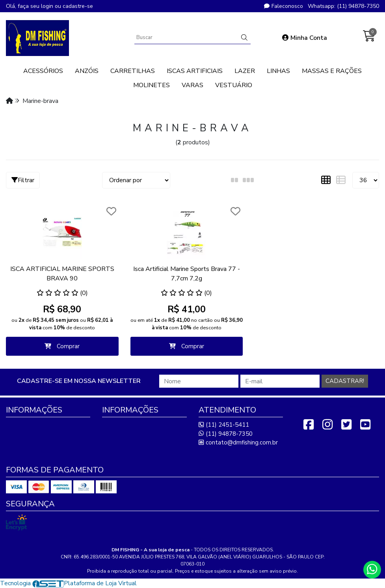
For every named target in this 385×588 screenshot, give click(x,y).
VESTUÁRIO (234, 85)
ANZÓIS (87, 71)
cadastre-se (78, 6)
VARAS (192, 85)
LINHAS (278, 71)
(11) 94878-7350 (226, 434)
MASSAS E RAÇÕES (332, 71)
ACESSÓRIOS (43, 71)
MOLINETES (152, 85)
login (48, 6)
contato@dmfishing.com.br (238, 442)
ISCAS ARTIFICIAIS (195, 71)
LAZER (245, 71)
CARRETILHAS (133, 71)
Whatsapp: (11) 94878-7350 (343, 6)
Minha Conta (305, 38)
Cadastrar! (345, 381)
